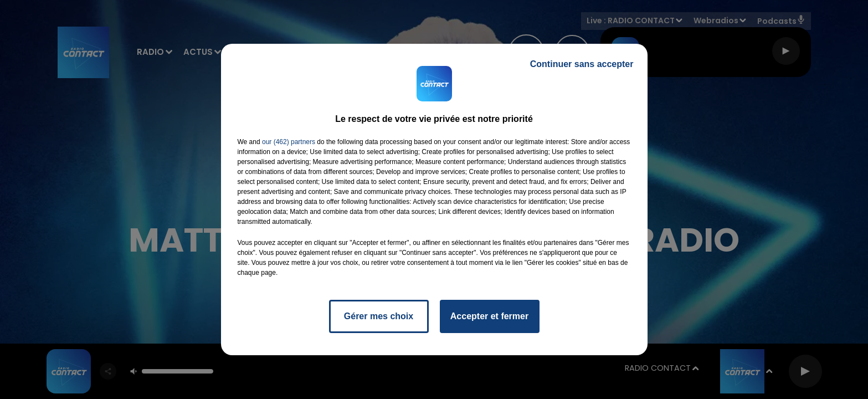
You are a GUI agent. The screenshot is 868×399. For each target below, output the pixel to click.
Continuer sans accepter (582, 64)
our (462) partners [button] (289, 142)
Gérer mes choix (379, 316)
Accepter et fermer (489, 316)
